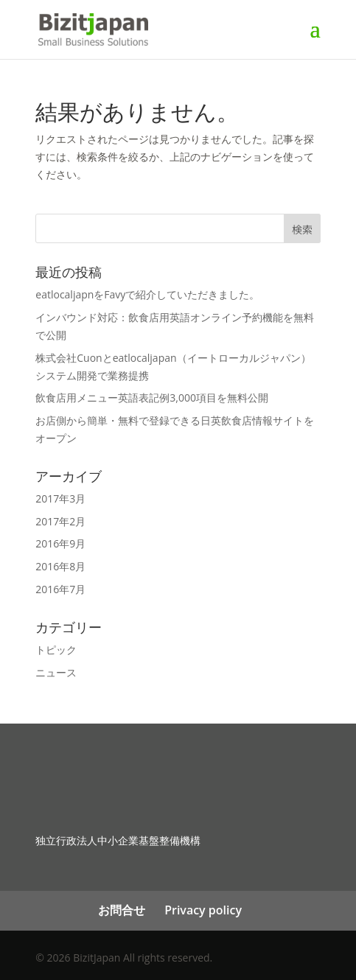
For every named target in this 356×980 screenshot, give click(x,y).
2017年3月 (60, 498)
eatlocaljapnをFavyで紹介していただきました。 (147, 294)
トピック (56, 650)
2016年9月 (60, 543)
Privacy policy (203, 910)
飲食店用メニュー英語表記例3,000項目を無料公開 (152, 398)
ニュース (56, 672)
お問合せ (122, 910)
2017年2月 (60, 521)
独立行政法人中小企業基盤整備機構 (118, 840)
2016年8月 (60, 566)
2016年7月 (60, 589)
